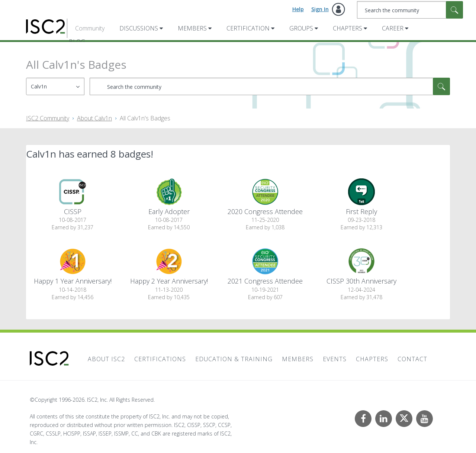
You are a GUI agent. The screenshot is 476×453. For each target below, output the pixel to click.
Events (335, 359)
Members (192, 28)
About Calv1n (94, 118)
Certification (248, 28)
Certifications (160, 359)
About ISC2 (106, 359)
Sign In (320, 9)
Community (90, 28)
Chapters (348, 28)
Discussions (139, 28)
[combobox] (410, 10)
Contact (412, 359)
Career (393, 28)
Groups (301, 28)
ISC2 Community (48, 118)
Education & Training (234, 359)
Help (298, 9)
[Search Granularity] (55, 86)
